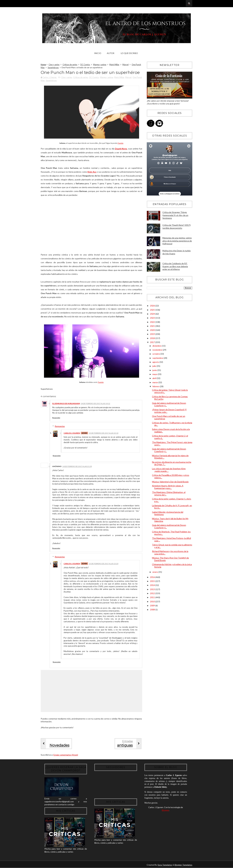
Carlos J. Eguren (72, 433)
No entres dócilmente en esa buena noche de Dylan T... (172, 463)
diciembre (157, 346)
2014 (153, 585)
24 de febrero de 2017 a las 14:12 (95, 403)
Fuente (121, 143)
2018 (153, 338)
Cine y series (54, 65)
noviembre (158, 350)
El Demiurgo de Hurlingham (66, 403)
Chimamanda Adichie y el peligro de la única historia (172, 566)
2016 (153, 577)
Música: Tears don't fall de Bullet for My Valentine (170, 520)
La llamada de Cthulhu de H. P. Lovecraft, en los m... (172, 507)
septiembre (158, 358)
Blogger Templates (183, 865)
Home (43, 65)
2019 (153, 334)
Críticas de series (70, 65)
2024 (153, 314)
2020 (153, 330)
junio (155, 370)
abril (155, 378)
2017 (153, 342)
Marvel (125, 65)
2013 (153, 589)
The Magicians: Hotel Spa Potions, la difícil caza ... (171, 539)
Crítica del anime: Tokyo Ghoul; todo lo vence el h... (170, 391)
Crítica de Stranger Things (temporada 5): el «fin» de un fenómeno (175, 215)
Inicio (98, 53)
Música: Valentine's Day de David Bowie (170, 482)
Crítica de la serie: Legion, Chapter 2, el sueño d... (170, 437)
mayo (155, 374)
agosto (156, 362)
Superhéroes (53, 68)
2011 (153, 597)
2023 (153, 318)
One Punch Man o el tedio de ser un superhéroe (169, 417)
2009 (153, 606)
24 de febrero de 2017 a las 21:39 (77, 466)
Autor (111, 53)
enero (155, 572)
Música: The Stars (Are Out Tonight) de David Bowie (170, 559)
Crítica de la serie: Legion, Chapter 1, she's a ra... (172, 500)
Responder (56, 418)
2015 (153, 581)
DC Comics (85, 65)
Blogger (165, 810)
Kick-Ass (92, 172)
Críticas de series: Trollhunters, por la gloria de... (172, 424)
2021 (153, 326)
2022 (153, 322)
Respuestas (60, 426)
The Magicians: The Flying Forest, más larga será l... (172, 444)
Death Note (121, 149)
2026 (153, 306)
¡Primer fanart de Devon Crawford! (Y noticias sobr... (169, 411)
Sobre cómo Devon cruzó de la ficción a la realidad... (171, 430)
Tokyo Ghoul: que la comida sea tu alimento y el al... (172, 546)
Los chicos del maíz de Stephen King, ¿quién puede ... (169, 470)
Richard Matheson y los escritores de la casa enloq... (170, 552)
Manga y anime (100, 65)
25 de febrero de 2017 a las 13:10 (104, 433)
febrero (156, 386)
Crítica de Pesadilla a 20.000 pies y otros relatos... (171, 476)
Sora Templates (165, 865)
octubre (156, 354)
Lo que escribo (129, 53)
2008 (153, 610)
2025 (153, 310)
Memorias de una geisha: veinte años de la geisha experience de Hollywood (177, 241)
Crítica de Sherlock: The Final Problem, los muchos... (171, 533)
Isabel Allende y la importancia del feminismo (168, 513)
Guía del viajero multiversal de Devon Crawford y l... (169, 404)
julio (155, 366)
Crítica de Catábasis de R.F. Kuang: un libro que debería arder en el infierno (175, 266)
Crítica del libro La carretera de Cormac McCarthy (170, 398)
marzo (155, 382)
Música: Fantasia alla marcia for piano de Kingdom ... (170, 457)
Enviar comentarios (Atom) (66, 755)
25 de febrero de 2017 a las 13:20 (104, 564)
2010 (153, 601)
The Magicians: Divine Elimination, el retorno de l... (169, 493)
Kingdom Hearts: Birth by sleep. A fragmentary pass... (168, 487)
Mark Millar (114, 65)
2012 (153, 593)
